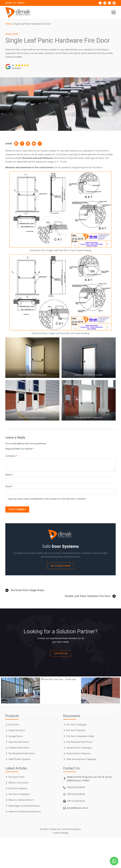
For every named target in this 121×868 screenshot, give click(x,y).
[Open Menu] (114, 12)
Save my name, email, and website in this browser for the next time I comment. (47, 499)
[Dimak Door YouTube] (114, 3)
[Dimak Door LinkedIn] (109, 3)
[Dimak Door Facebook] (100, 3)
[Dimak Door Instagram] (105, 3)
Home (8, 24)
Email (9, 486)
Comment (11, 456)
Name (9, 475)
